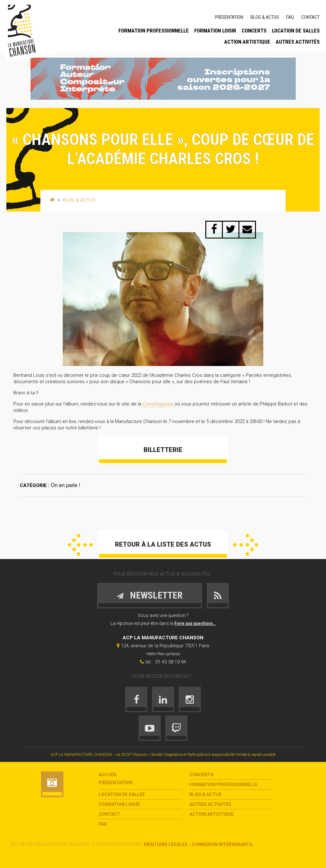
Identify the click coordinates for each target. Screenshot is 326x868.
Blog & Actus (265, 17)
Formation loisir (215, 31)
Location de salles (296, 31)
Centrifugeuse (159, 404)
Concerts (254, 31)
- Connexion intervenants (220, 844)
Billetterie (163, 450)
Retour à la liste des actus (163, 544)
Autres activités (298, 42)
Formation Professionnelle (154, 31)
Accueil (108, 775)
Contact (310, 17)
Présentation (229, 17)
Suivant (246, 545)
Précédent (80, 545)
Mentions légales (166, 844)
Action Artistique (247, 42)
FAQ (290, 17)
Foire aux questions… (195, 623)
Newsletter (149, 595)
